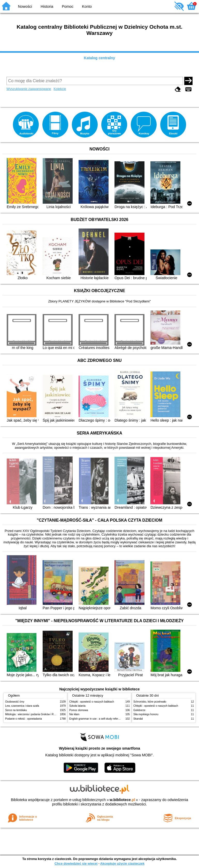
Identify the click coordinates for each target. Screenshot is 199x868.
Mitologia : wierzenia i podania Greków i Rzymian (34, 714)
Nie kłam (74, 714)
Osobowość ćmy (15, 702)
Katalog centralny (100, 58)
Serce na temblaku (16, 710)
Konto (87, 6)
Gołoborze (139, 710)
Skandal (138, 719)
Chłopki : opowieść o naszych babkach (92, 702)
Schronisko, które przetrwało (150, 702)
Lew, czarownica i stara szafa (22, 706)
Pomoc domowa (79, 710)
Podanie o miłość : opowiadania (24, 719)
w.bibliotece (122, 800)
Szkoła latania (77, 706)
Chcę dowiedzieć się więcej (76, 863)
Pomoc (68, 6)
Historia (47, 6)
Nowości (25, 6)
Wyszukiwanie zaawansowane (29, 89)
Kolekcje (60, 89)
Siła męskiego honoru (146, 714)
